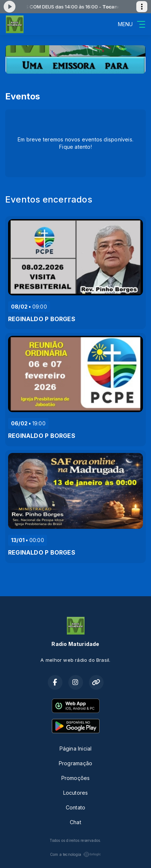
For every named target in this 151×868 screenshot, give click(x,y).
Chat (75, 822)
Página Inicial (76, 748)
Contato (75, 807)
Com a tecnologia (75, 854)
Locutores (76, 793)
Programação (75, 763)
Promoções (76, 778)
